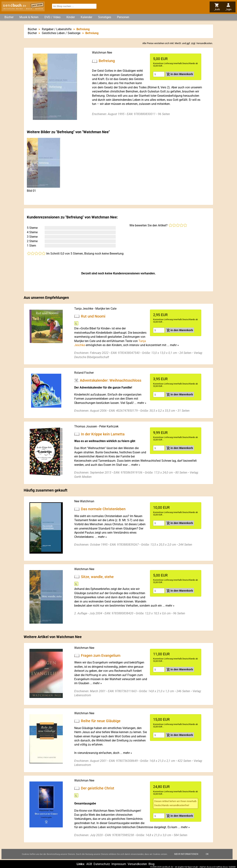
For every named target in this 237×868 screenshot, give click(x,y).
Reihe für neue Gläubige (101, 721)
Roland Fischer (84, 373)
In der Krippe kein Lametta (103, 434)
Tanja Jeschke (84, 309)
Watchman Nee (102, 53)
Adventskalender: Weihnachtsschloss (111, 380)
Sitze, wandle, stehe (97, 577)
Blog (151, 864)
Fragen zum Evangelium (101, 655)
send (15, 5)
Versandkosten (204, 43)
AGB (89, 864)
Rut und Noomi (93, 316)
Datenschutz (102, 864)
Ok (207, 854)
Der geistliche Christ (98, 788)
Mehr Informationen (186, 854)
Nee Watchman (84, 501)
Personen (123, 17)
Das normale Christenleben (103, 509)
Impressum (119, 864)
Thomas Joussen (86, 426)
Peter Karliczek (109, 426)
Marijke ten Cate (106, 309)
